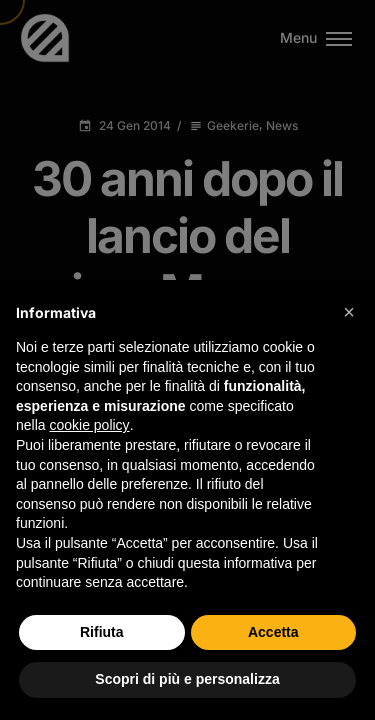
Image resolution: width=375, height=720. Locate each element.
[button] (349, 312)
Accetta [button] (273, 632)
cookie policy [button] (89, 425)
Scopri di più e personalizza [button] (187, 679)
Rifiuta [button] (102, 632)
